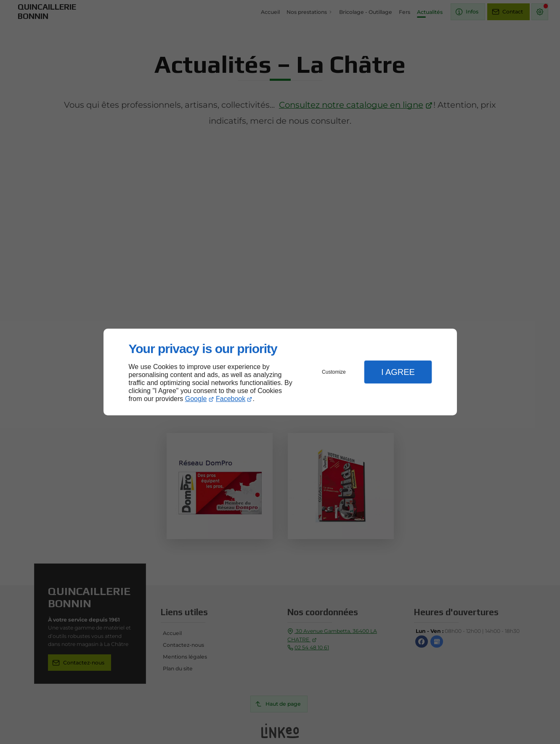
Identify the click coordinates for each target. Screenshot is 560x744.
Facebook (231, 399)
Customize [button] (334, 372)
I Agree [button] (398, 372)
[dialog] (280, 372)
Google (196, 399)
